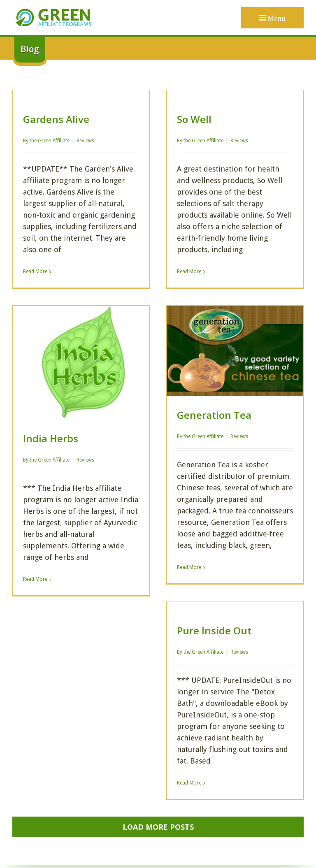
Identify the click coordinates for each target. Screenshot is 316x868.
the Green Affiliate (50, 141)
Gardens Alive (56, 119)
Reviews (85, 141)
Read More (35, 272)
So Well (194, 119)
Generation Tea (214, 415)
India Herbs (51, 438)
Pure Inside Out (214, 630)
